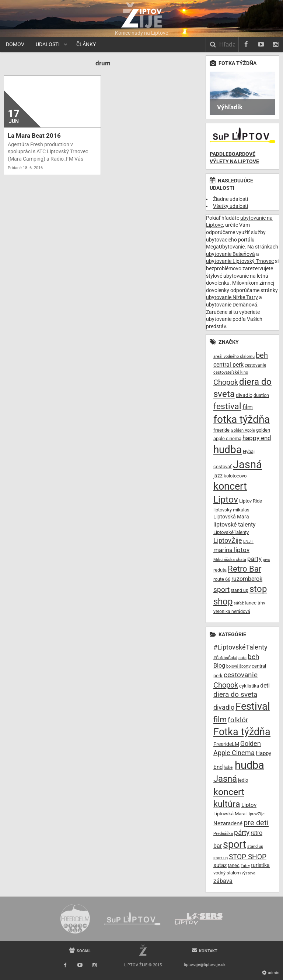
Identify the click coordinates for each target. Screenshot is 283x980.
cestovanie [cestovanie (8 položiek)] (255, 365)
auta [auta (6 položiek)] (242, 658)
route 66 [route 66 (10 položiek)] (222, 579)
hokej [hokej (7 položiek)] (229, 767)
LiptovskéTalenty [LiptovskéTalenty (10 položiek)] (231, 532)
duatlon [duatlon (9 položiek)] (261, 395)
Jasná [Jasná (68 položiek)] (247, 465)
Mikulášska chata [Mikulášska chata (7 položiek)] (230, 560)
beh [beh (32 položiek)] (253, 657)
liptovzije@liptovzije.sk (205, 965)
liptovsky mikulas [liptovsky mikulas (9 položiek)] (231, 510)
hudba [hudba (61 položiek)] (228, 450)
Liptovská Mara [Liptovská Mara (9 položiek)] (229, 814)
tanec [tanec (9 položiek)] (234, 865)
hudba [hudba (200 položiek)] (249, 765)
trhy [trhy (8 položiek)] (261, 603)
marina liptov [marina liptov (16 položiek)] (231, 550)
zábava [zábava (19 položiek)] (223, 881)
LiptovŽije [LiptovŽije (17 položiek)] (228, 540)
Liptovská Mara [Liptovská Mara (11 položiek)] (231, 517)
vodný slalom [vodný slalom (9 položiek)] (227, 873)
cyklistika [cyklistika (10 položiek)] (249, 686)
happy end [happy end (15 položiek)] (257, 438)
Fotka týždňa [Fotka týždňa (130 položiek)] (242, 732)
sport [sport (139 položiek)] (235, 844)
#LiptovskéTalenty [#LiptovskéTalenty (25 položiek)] (240, 647)
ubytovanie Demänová (232, 305)
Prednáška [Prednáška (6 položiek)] (223, 834)
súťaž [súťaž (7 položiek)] (239, 603)
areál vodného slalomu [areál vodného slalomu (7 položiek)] (234, 357)
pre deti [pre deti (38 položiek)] (256, 823)
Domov (15, 44)
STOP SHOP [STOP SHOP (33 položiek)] (248, 857)
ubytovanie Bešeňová (230, 254)
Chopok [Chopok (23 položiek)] (226, 382)
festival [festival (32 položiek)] (227, 406)
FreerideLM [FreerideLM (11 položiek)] (226, 744)
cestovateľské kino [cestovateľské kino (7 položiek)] (231, 372)
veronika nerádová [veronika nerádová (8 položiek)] (232, 611)
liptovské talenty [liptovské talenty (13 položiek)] (235, 525)
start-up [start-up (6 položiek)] (221, 858)
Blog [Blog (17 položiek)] (219, 666)
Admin (274, 973)
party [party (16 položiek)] (254, 559)
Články (86, 44)
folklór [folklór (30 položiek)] (238, 720)
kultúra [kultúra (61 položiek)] (227, 804)
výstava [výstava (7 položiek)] (249, 873)
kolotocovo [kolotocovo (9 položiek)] (235, 476)
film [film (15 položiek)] (248, 407)
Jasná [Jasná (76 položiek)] (225, 779)
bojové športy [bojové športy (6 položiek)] (238, 666)
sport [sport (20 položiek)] (221, 590)
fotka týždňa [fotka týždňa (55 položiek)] (242, 419)
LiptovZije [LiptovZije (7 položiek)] (256, 814)
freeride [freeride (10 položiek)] (221, 430)
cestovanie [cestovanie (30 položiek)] (241, 675)
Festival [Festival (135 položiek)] (253, 706)
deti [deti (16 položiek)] (265, 686)
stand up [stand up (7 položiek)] (255, 847)
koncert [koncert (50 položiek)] (230, 486)
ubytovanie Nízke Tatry (232, 297)
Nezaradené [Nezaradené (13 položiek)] (228, 824)
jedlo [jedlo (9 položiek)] (243, 780)
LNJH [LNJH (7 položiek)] (248, 542)
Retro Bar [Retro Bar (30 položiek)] (244, 569)
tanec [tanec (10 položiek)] (251, 603)
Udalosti (48, 44)
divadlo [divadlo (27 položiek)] (224, 707)
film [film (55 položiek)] (220, 719)
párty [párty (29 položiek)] (242, 833)
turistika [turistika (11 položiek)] (260, 865)
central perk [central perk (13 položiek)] (228, 365)
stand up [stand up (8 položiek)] (240, 590)
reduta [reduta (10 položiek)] (220, 570)
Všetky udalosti (230, 206)
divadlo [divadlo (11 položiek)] (244, 395)
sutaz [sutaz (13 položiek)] (220, 865)
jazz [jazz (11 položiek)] (218, 476)
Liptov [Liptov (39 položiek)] (226, 499)
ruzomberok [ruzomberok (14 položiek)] (247, 579)
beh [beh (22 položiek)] (262, 355)
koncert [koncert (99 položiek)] (229, 792)
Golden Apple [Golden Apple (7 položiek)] (243, 430)
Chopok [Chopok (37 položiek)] (226, 685)
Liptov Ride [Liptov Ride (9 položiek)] (251, 501)
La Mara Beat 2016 (34, 136)
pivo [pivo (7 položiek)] (266, 560)
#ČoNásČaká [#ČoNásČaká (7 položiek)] (225, 658)
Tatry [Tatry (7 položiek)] (245, 866)
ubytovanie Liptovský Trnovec (240, 261)
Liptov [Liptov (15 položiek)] (249, 805)
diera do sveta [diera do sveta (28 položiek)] (235, 695)
